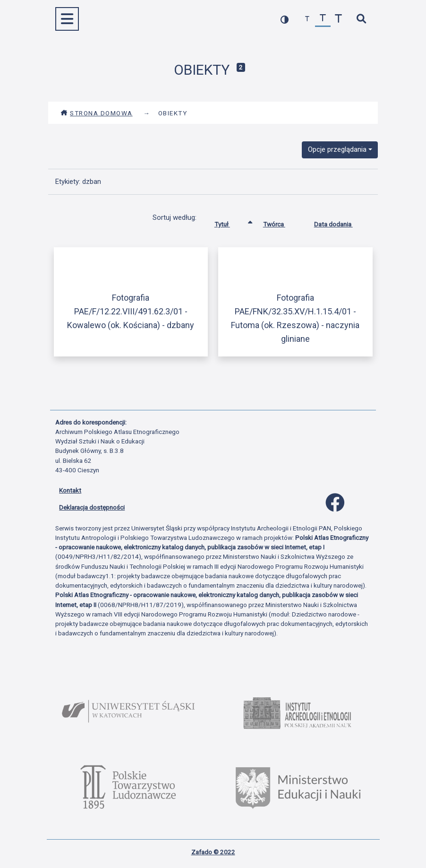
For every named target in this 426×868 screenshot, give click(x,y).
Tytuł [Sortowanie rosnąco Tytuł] (229, 222)
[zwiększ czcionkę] (338, 19)
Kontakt (70, 490)
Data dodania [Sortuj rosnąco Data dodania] (341, 222)
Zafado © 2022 (213, 852)
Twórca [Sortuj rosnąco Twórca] (281, 222)
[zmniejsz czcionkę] (307, 19)
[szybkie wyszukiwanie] (361, 19)
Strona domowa (97, 113)
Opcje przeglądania (337, 149)
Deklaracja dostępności (92, 507)
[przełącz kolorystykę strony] (285, 19)
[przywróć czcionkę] (323, 19)
